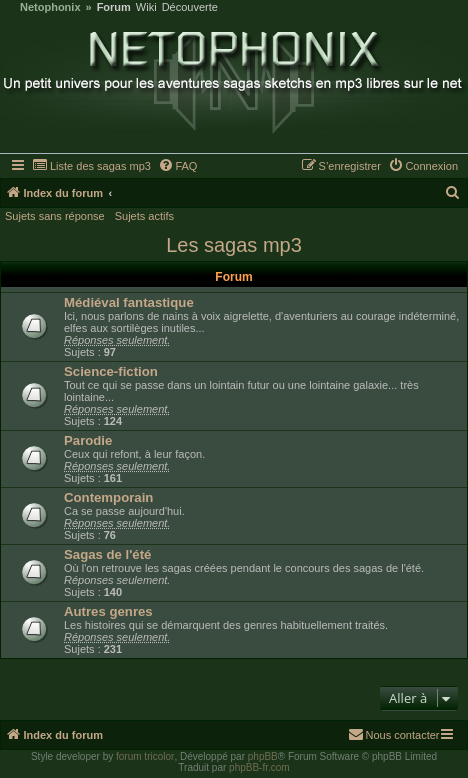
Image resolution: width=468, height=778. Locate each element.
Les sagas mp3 (234, 245)
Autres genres (108, 611)
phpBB (263, 756)
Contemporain (108, 497)
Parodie (88, 440)
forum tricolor (145, 756)
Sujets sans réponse (55, 216)
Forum (114, 7)
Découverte (190, 7)
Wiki (146, 7)
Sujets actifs (144, 216)
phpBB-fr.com (259, 767)
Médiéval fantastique (129, 302)
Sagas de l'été (107, 554)
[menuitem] (92, 166)
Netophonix (50, 7)
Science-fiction (111, 371)
